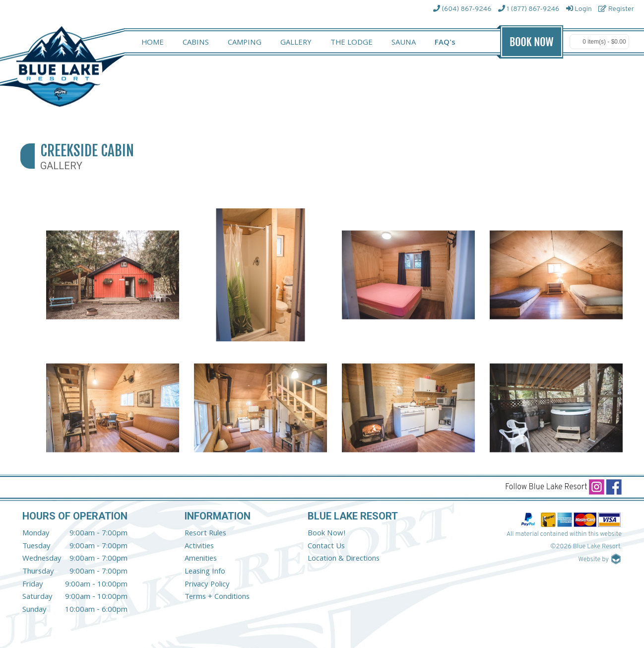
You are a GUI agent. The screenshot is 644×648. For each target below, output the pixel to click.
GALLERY (296, 43)
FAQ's (445, 43)
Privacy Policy (207, 585)
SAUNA (404, 43)
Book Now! (327, 534)
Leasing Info (205, 572)
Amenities (201, 559)
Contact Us (326, 547)
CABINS (196, 43)
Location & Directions (344, 559)
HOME (153, 43)
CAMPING (245, 43)
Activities (199, 547)
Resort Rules (205, 534)
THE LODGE (352, 43)
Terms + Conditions (217, 597)
